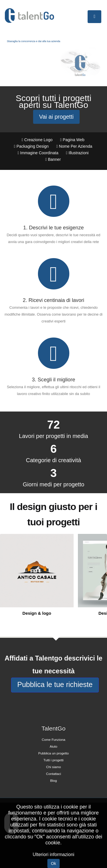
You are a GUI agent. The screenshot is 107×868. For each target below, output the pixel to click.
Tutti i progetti (53, 760)
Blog (53, 780)
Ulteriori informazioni (54, 854)
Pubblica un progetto (53, 753)
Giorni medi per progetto (54, 484)
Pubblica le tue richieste (55, 684)
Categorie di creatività (53, 460)
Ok (54, 863)
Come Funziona (53, 740)
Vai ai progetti (56, 117)
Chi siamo (54, 767)
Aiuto (53, 746)
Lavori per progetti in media (53, 436)
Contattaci (53, 774)
